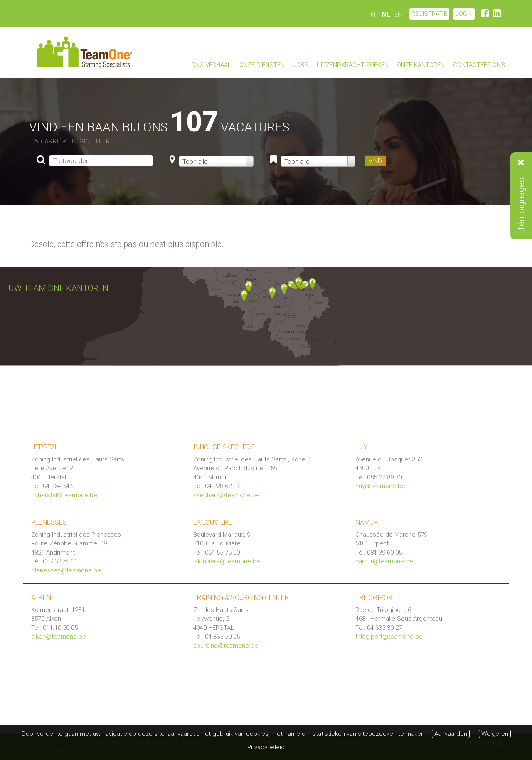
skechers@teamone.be (227, 495)
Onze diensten (262, 65)
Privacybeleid (266, 747)
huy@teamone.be (380, 486)
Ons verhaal (211, 65)
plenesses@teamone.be (66, 570)
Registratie (429, 14)
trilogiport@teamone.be (389, 637)
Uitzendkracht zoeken (353, 65)
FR (374, 15)
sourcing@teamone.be (226, 646)
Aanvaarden (451, 734)
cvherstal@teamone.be (64, 495)
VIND (375, 161)
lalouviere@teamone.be (227, 561)
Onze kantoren (421, 65)
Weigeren (495, 734)
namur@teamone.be (384, 561)
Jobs (301, 65)
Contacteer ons (479, 65)
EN (398, 15)
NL (386, 15)
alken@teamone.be (59, 637)
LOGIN (464, 14)
